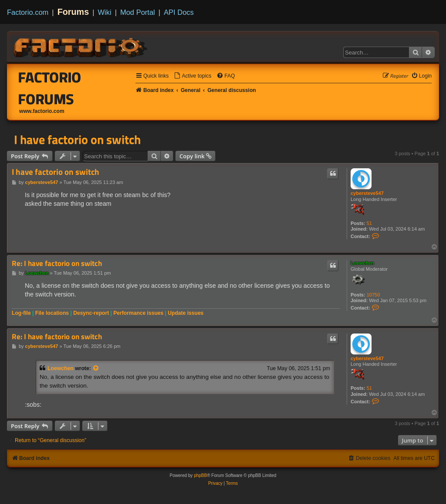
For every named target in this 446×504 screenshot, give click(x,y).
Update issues (186, 313)
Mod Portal (138, 12)
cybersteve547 (367, 193)
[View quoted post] (96, 368)
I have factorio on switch (77, 140)
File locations (52, 313)
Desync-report (91, 313)
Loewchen (362, 263)
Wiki (105, 12)
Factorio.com (28, 12)
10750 (373, 295)
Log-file (21, 313)
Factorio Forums (50, 88)
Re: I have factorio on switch (57, 264)
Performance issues (138, 313)
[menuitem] (193, 76)
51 (369, 223)
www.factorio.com (42, 111)
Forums (73, 12)
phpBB (200, 475)
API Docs (179, 12)
